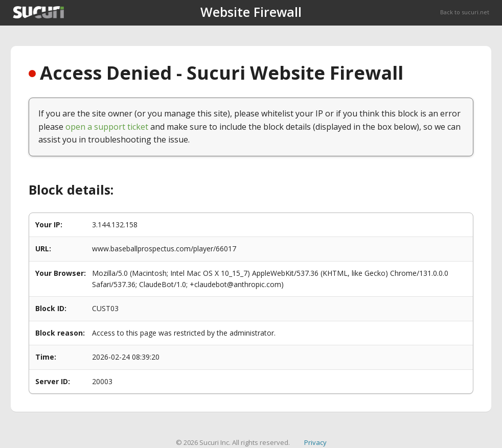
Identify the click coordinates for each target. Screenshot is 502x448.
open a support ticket (107, 127)
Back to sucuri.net (465, 12)
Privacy (315, 442)
